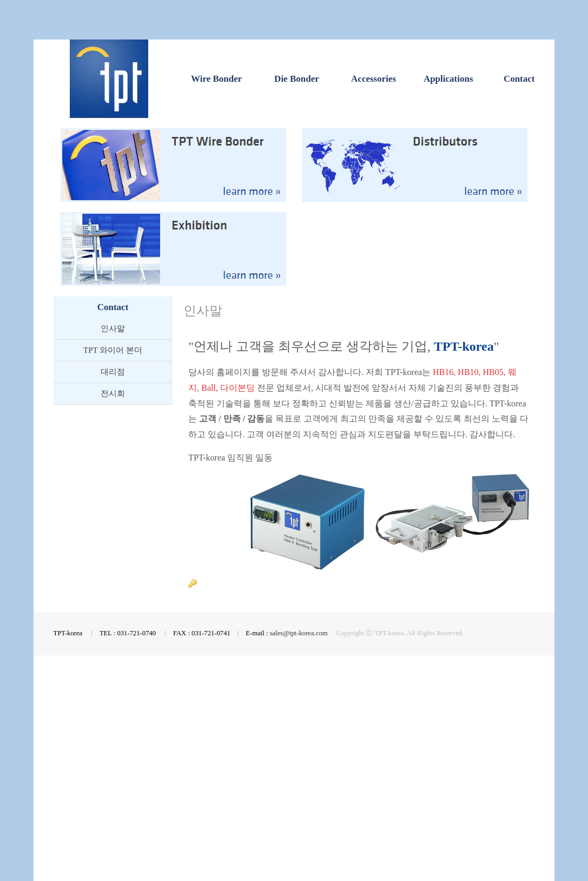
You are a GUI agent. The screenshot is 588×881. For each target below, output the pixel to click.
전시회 (113, 393)
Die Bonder (297, 79)
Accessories (374, 79)
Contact (519, 79)
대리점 (113, 372)
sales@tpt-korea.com (299, 633)
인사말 (113, 328)
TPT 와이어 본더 (113, 350)
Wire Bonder (216, 79)
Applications (448, 79)
